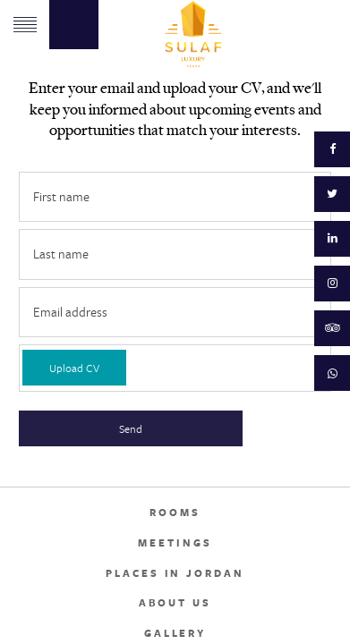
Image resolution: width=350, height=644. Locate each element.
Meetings (175, 543)
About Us (175, 603)
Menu (25, 25)
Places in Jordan (175, 573)
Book (74, 25)
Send (131, 428)
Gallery (175, 633)
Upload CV (74, 368)
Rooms (175, 513)
